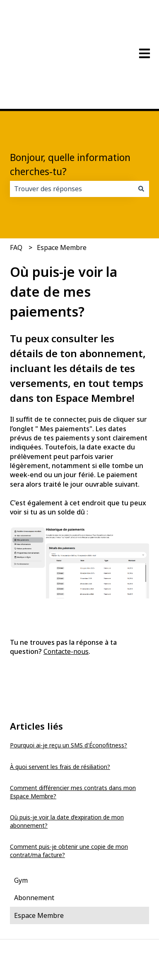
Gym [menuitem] (21, 826)
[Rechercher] (141, 134)
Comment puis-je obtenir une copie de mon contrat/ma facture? (69, 796)
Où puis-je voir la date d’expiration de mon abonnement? (67, 767)
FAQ (16, 193)
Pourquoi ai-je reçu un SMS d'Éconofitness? (69, 691)
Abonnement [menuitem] (34, 843)
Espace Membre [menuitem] (39, 861)
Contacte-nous (66, 597)
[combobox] (72, 134)
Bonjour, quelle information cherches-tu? (70, 110)
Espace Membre (62, 193)
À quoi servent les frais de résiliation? (60, 712)
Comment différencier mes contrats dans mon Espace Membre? (73, 737)
